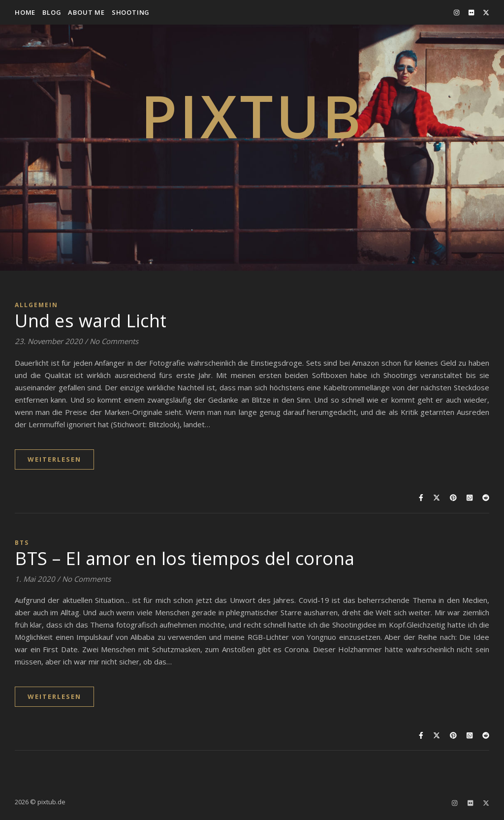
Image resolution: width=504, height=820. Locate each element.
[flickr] (472, 12)
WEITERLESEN (54, 459)
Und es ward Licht (91, 321)
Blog (52, 12)
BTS (22, 543)
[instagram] (457, 12)
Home (25, 12)
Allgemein (36, 305)
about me (86, 12)
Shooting (131, 12)
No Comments (114, 341)
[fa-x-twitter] (486, 12)
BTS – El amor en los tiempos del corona (185, 558)
